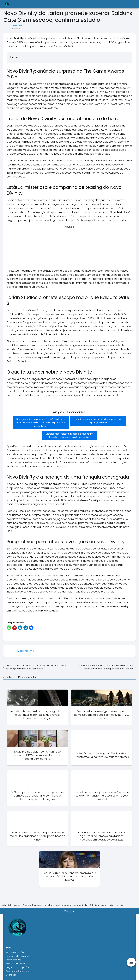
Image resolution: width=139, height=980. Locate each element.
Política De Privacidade (18, 956)
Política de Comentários (18, 971)
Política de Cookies (16, 964)
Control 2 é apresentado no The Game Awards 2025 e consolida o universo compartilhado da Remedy (105, 667)
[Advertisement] (69, 248)
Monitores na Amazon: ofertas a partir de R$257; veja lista (98, 421)
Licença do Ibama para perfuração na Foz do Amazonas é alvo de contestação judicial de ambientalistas (41, 423)
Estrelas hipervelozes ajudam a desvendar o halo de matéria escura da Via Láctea (70, 436)
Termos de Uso (14, 960)
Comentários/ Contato (18, 952)
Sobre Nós (11, 975)
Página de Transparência (19, 967)
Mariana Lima (16, 26)
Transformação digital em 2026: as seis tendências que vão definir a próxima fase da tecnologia (36, 667)
